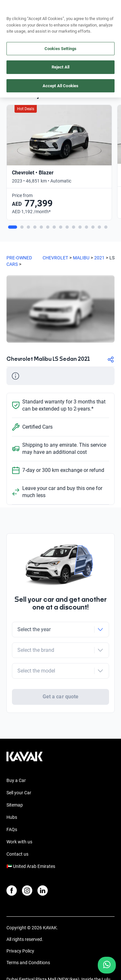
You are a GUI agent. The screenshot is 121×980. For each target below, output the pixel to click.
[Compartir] (111, 360)
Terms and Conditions (28, 943)
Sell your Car (19, 773)
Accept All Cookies (60, 86)
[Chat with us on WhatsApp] (107, 965)
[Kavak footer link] (25, 740)
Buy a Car (16, 761)
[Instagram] (27, 871)
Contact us (17, 835)
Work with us (19, 822)
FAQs (12, 810)
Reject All (60, 67)
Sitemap (15, 786)
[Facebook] (12, 871)
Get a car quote (60, 671)
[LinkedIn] (43, 871)
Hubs (12, 798)
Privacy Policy (20, 932)
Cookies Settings (60, 49)
